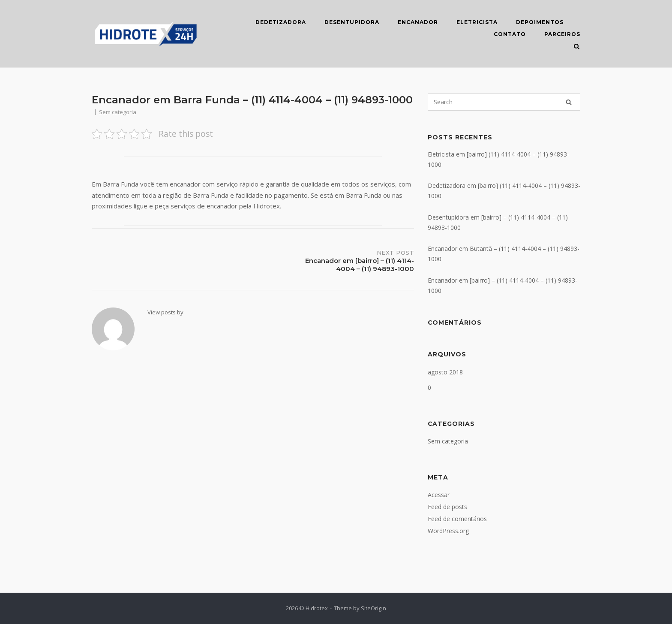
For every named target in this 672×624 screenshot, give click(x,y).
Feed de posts (447, 507)
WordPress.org (448, 531)
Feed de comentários (457, 519)
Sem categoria (448, 441)
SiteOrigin (373, 608)
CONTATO (510, 34)
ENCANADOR (418, 22)
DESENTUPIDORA (352, 22)
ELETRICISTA (477, 22)
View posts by (165, 312)
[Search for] (504, 102)
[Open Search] (577, 47)
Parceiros (562, 34)
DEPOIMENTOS (540, 22)
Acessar (439, 495)
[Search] (569, 102)
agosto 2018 (445, 372)
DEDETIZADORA (281, 22)
